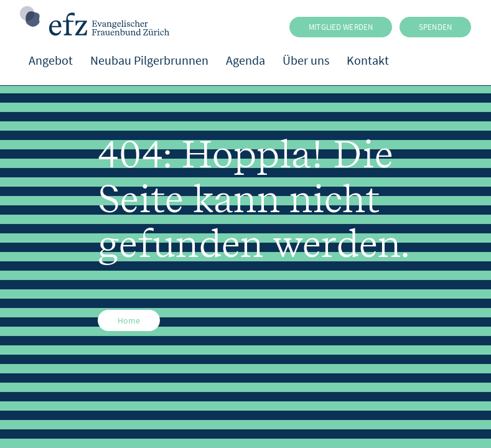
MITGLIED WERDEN (341, 27)
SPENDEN (435, 27)
